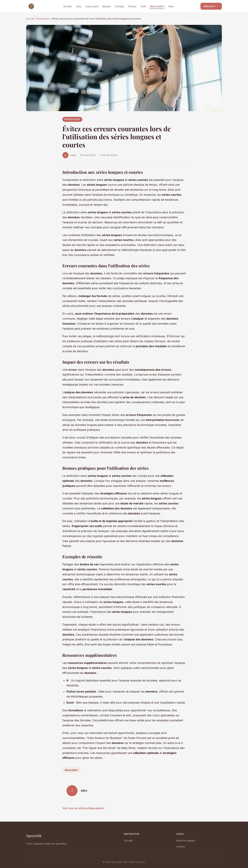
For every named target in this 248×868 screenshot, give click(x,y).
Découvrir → (211, 6)
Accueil (68, 6)
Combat (119, 6)
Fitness (132, 6)
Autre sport (92, 6)
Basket (107, 6)
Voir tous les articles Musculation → (85, 808)
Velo (171, 6)
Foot (143, 6)
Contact (181, 847)
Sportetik (34, 836)
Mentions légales (186, 840)
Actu (79, 6)
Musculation (157, 6)
